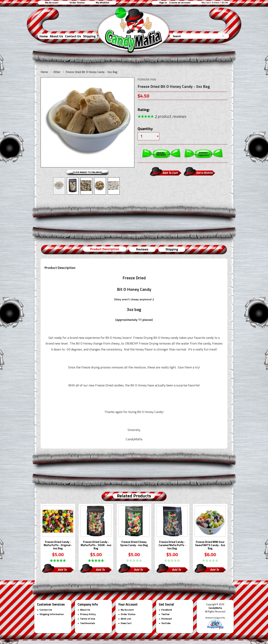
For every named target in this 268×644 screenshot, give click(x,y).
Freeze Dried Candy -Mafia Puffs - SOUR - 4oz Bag (96, 545)
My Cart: (215, 3)
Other (57, 72)
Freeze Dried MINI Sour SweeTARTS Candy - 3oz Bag (210, 545)
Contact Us (73, 36)
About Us (56, 36)
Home (44, 36)
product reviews (171, 116)
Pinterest (167, 619)
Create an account (180, 2)
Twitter (166, 614)
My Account (52, 2)
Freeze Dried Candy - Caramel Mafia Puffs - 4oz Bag (172, 545)
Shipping (89, 36)
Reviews (142, 249)
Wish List (126, 619)
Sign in (163, 2)
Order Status (77, 2)
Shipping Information (52, 614)
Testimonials (88, 623)
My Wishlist (102, 2)
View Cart (126, 623)
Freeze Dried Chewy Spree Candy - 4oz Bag (134, 544)
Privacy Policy (88, 614)
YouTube (166, 623)
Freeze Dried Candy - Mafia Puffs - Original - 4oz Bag (58, 545)
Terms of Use (88, 619)
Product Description (105, 249)
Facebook (167, 610)
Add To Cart (62, 570)
